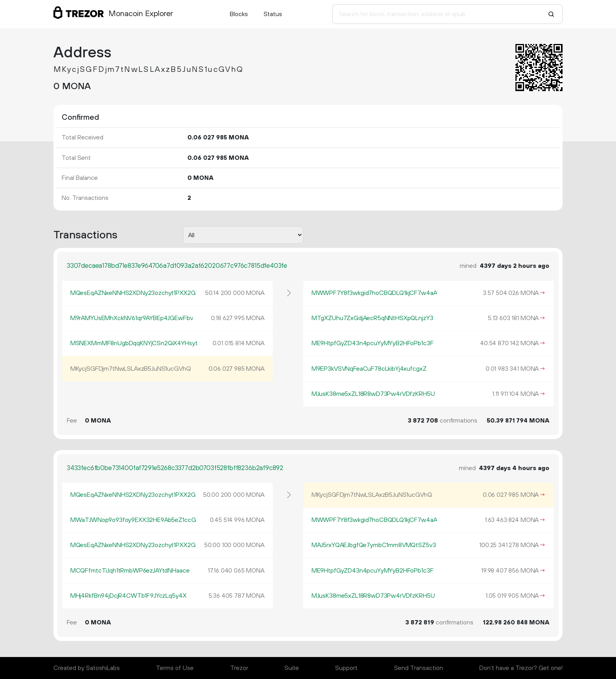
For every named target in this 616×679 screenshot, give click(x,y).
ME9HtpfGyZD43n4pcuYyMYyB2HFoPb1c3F (373, 343)
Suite (292, 668)
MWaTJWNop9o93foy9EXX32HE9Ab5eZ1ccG (133, 520)
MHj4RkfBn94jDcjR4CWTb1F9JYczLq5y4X (128, 596)
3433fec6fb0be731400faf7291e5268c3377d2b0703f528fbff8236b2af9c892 (175, 468)
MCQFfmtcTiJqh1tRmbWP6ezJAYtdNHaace (130, 571)
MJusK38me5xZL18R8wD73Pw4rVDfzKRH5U (373, 394)
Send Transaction (419, 668)
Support (346, 668)
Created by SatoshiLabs (87, 668)
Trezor (239, 668)
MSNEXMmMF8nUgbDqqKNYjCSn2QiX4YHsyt (134, 343)
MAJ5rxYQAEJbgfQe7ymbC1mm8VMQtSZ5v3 (374, 545)
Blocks (239, 14)
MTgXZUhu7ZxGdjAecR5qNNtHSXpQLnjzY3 (372, 318)
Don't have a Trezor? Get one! (521, 668)
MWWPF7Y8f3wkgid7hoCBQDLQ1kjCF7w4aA (374, 293)
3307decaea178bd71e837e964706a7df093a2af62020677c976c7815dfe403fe (177, 266)
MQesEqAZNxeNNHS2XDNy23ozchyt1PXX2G (133, 293)
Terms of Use (175, 668)
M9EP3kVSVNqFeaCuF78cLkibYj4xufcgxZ (369, 369)
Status (273, 14)
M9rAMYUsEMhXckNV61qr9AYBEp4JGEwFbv (132, 318)
